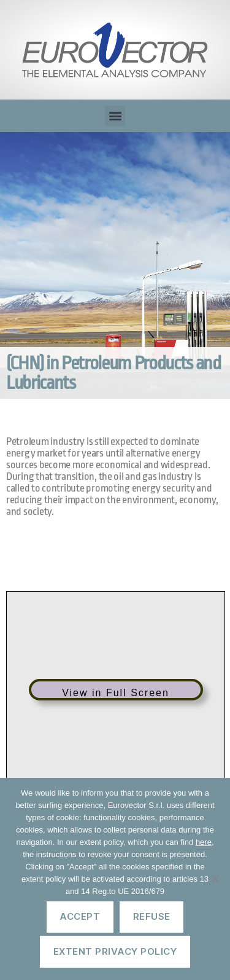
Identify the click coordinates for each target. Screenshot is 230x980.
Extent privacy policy (115, 951)
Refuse (152, 916)
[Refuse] (215, 879)
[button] (115, 116)
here (204, 842)
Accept (80, 916)
